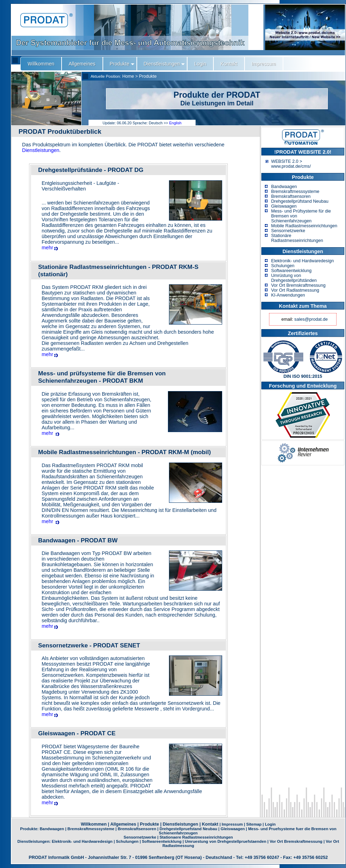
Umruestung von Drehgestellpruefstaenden (225, 841)
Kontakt (210, 824)
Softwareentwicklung (291, 271)
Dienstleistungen (41, 150)
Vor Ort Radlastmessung (295, 290)
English (175, 123)
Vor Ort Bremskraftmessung (298, 285)
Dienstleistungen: (35, 841)
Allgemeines (123, 824)
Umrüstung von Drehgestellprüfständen (294, 278)
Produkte (148, 76)
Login (270, 824)
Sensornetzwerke (288, 231)
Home (128, 76)
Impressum (232, 824)
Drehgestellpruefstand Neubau (188, 829)
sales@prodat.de (311, 319)
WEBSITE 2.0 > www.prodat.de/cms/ (291, 164)
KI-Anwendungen (288, 295)
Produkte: (30, 829)
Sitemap (254, 824)
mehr (47, 248)
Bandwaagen (284, 187)
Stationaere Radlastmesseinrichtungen (196, 837)
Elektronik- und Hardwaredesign (302, 261)
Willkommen (94, 824)
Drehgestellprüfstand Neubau (300, 201)
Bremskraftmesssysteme (295, 192)
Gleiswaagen (284, 206)
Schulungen (283, 266)
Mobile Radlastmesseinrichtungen (304, 226)
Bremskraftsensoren (291, 196)
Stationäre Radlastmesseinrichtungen (297, 238)
